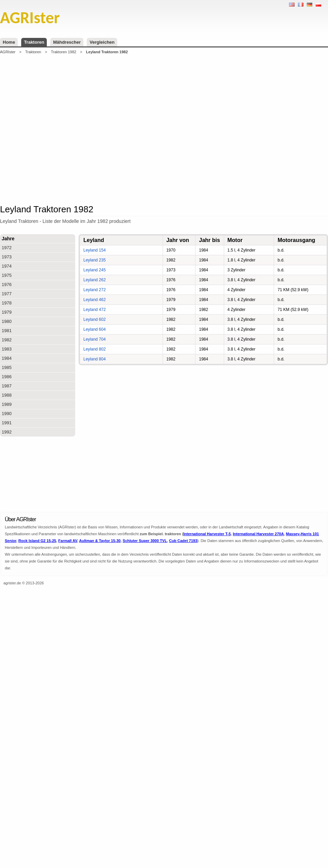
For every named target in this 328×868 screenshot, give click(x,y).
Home (9, 42)
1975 (7, 275)
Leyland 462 (94, 300)
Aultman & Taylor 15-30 (100, 541)
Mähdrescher (67, 42)
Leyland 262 (94, 280)
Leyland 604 (94, 329)
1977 (7, 294)
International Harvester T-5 (207, 534)
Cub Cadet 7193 (183, 541)
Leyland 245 (94, 270)
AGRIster (8, 52)
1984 (7, 358)
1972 (7, 248)
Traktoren (34, 42)
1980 (7, 321)
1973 (7, 257)
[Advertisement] (104, 129)
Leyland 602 (94, 319)
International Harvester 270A (258, 534)
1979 (7, 312)
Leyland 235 (94, 260)
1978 (7, 303)
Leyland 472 (94, 310)
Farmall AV (68, 541)
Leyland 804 (94, 359)
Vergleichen (102, 42)
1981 (7, 331)
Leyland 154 (94, 250)
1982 (7, 340)
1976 (7, 284)
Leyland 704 (94, 339)
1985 (7, 367)
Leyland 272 (94, 290)
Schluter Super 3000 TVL (145, 541)
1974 (7, 266)
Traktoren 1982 (64, 52)
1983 (7, 349)
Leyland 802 (94, 349)
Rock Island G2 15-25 (37, 541)
